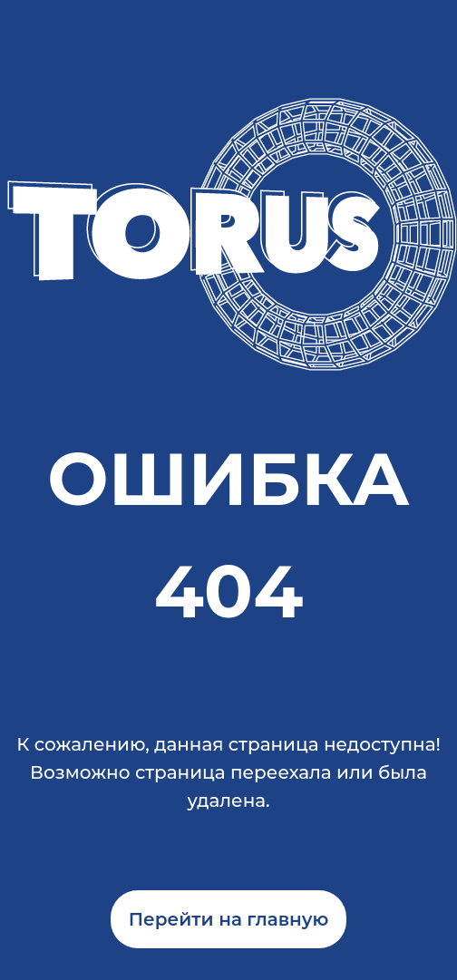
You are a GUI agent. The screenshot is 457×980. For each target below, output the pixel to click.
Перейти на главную (229, 919)
